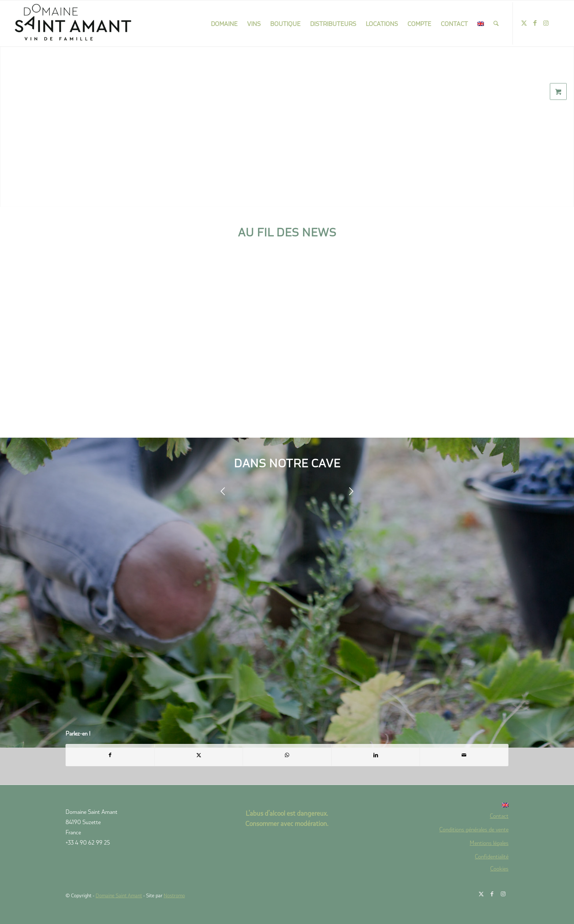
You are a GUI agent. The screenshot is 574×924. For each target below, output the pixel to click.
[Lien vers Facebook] (535, 23)
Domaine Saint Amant (119, 895)
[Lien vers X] (524, 23)
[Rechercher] (496, 23)
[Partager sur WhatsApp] (287, 755)
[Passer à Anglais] (443, 805)
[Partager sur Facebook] (110, 755)
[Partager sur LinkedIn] (376, 755)
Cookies (499, 868)
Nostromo (174, 895)
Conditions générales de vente (474, 829)
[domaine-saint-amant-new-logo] (73, 23)
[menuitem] (224, 23)
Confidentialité (492, 856)
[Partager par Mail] (464, 755)
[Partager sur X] (199, 755)
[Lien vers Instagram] (546, 23)
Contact (499, 815)
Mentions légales (489, 843)
